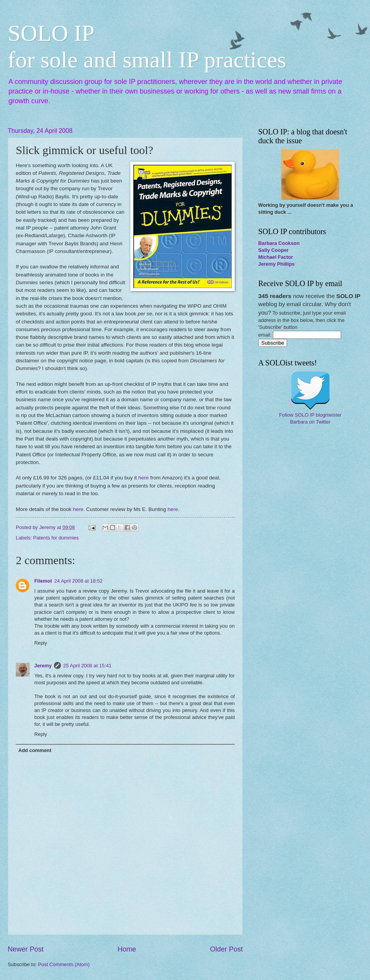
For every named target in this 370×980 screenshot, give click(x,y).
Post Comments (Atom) (64, 964)
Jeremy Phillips (276, 264)
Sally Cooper (273, 250)
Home (127, 949)
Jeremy (43, 666)
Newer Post (26, 949)
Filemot (43, 581)
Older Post (226, 949)
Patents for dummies (56, 538)
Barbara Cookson (279, 243)
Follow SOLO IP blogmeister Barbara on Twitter (310, 418)
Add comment (35, 750)
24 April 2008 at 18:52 (78, 581)
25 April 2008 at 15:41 (87, 666)
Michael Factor (276, 257)
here (144, 478)
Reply (41, 643)
